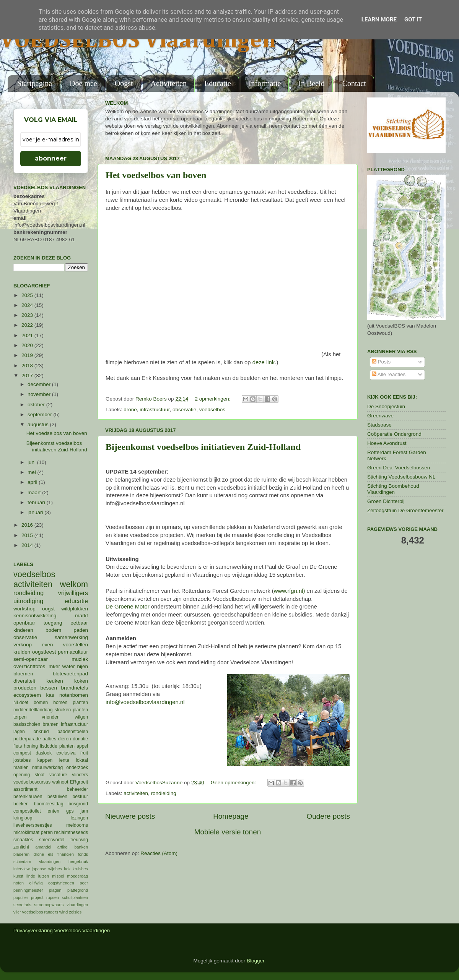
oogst (48, 609)
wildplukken (75, 609)
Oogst (124, 83)
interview (22, 869)
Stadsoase (379, 425)
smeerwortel (52, 840)
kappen (45, 760)
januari (36, 512)
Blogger (256, 961)
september (41, 415)
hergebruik (78, 862)
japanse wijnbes (47, 869)
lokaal (82, 760)
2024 (28, 305)
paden (81, 630)
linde (31, 876)
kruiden (22, 652)
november (40, 394)
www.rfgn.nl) (290, 591)
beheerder (77, 789)
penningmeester (28, 890)
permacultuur (73, 652)
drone (130, 410)
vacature (58, 775)
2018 (28, 366)
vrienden (51, 717)
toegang (53, 623)
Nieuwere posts (130, 816)
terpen (20, 717)
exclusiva (66, 753)
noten (19, 883)
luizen (44, 876)
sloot (40, 775)
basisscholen (27, 724)
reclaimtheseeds (71, 832)
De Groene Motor (128, 607)
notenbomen (74, 695)
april (33, 482)
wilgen (81, 717)
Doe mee (83, 83)
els (51, 854)
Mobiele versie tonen (228, 832)
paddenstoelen (73, 732)
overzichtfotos (29, 666)
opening (22, 775)
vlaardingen (77, 905)
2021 (28, 335)
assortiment (25, 789)
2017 (28, 376)
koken (81, 681)
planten (67, 746)
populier (21, 897)
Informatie (265, 83)
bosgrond (78, 804)
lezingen (79, 818)
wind (63, 912)
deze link (264, 362)
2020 (28, 345)
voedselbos (212, 410)
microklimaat (26, 832)
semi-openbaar (31, 659)
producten (25, 688)
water (69, 666)
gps (70, 811)
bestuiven (57, 797)
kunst (18, 876)
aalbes (49, 739)
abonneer (51, 158)
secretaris (22, 905)
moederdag (77, 876)
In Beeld (311, 83)
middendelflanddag (33, 710)
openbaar (24, 623)
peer (84, 883)
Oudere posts (328, 816)
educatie (76, 601)
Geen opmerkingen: (234, 783)
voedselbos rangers (40, 912)
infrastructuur (155, 410)
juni (32, 462)
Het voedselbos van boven (156, 175)
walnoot (60, 782)
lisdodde (49, 746)
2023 (28, 315)
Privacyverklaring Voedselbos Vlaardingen (62, 931)
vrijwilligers (73, 593)
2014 (28, 545)
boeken (21, 804)
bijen (82, 666)
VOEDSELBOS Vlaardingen (138, 41)
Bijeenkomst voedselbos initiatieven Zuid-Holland (203, 447)
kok (68, 869)
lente (64, 760)
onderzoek (77, 767)
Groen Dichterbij (386, 501)
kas (50, 695)
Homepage (231, 816)
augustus (39, 424)
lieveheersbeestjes (33, 825)
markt (81, 616)
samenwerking (71, 637)
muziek (80, 659)
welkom (74, 584)
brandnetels (74, 688)
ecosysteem (27, 695)
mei (33, 472)
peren (47, 832)
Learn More (379, 19)
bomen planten (71, 703)
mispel (58, 876)
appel (82, 746)
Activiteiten (169, 83)
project (37, 897)
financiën (66, 854)
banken (81, 847)
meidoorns (77, 825)
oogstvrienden (61, 883)
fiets (18, 746)
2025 (28, 295)
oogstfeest (44, 652)
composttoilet (27, 811)
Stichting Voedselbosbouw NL (401, 477)
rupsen (53, 897)
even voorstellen (65, 645)
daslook (44, 753)
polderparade (27, 739)
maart (35, 492)
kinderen (23, 630)
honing (31, 746)
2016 (28, 525)
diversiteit (24, 681)
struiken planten (71, 710)
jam (84, 811)
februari (37, 502)
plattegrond (78, 890)
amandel (43, 847)
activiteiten (136, 793)
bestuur (81, 797)
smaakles (23, 840)
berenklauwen (28, 797)
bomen (41, 703)
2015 (28, 535)
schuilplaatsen (75, 897)
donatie (80, 739)
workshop (24, 609)
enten (54, 811)
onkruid (41, 732)
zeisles (75, 912)
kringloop (23, 818)
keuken (55, 681)
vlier (17, 912)
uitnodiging (28, 601)
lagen (19, 732)
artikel (63, 847)
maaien (21, 767)
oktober (37, 405)
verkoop (23, 645)
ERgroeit (79, 782)
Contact (354, 83)
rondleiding (164, 793)
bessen (49, 688)
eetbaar (79, 623)
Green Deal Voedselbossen (399, 468)
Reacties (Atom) (159, 853)
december (40, 384)
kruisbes (80, 869)
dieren (65, 739)
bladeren (21, 854)
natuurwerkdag (47, 767)
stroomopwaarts (49, 905)
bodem (53, 630)
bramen (51, 724)
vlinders (80, 775)
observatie (184, 410)
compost (22, 753)
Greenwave (380, 416)
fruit (84, 753)
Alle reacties (389, 374)
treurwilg (79, 840)
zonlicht (21, 847)
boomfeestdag (49, 804)
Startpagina (35, 83)
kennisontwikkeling (35, 616)
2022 (28, 325)
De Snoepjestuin (386, 406)
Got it (413, 19)
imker (54, 666)
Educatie (218, 83)
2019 (28, 355)
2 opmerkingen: (213, 399)
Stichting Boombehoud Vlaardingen (393, 489)
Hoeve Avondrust (387, 443)
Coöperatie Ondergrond (394, 434)
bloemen (23, 674)
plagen (55, 890)
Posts (381, 362)
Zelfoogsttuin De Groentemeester (405, 510)
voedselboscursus (32, 782)
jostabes (22, 760)
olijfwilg (36, 883)
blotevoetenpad (70, 674)
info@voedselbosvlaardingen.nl (145, 702)
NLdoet (21, 703)
